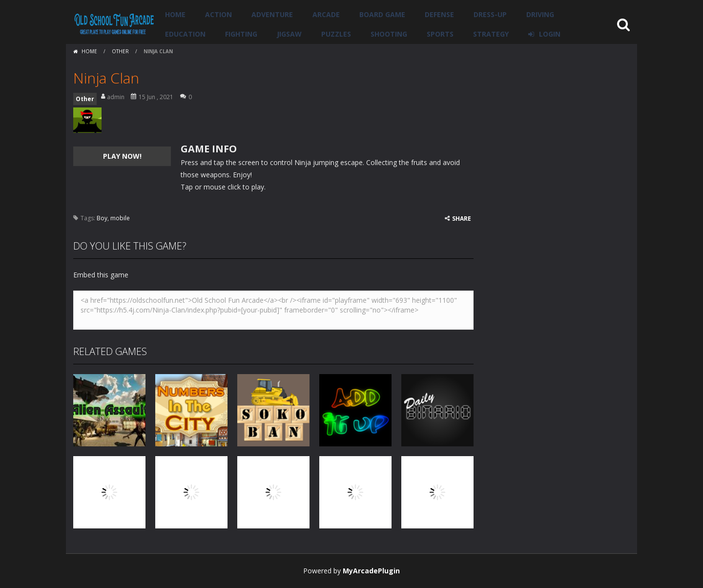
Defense (439, 14)
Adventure (272, 14)
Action (218, 14)
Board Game (382, 14)
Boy (102, 218)
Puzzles (336, 34)
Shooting (389, 34)
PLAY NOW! (122, 156)
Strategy (491, 34)
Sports (440, 34)
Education (185, 34)
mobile (120, 218)
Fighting (241, 34)
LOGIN (550, 34)
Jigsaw (289, 34)
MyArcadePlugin (371, 571)
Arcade (326, 14)
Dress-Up (490, 14)
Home (175, 14)
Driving (540, 14)
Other (120, 51)
